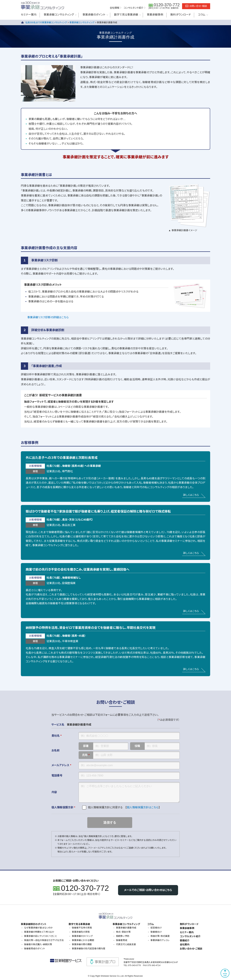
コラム (202, 15)
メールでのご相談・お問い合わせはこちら (148, 890)
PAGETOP (225, 975)
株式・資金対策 (123, 932)
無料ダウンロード (181, 15)
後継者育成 (122, 940)
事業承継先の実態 (81, 932)
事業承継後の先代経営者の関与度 (89, 949)
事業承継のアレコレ (160, 940)
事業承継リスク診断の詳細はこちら (48, 317)
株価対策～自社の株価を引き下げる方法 (44, 940)
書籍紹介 (185, 940)
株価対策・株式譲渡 (160, 936)
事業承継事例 (155, 15)
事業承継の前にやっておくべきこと (40, 936)
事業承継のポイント (94, 15)
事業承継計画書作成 (126, 928)
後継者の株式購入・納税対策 (38, 944)
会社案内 (185, 944)
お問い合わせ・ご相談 (191, 949)
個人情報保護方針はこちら (143, 807)
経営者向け (156, 928)
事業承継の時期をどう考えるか (39, 932)
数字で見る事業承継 (126, 15)
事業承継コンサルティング (59, 15)
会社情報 (115, 8)
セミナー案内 (29, 15)
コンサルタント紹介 (134, 8)
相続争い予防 (123, 936)
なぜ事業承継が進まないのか (38, 928)
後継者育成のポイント (35, 949)
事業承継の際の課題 (82, 944)
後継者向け (156, 932)
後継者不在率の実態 (82, 928)
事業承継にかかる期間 (83, 940)
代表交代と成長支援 (126, 944)
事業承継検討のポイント (34, 924)
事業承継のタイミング (82, 936)
